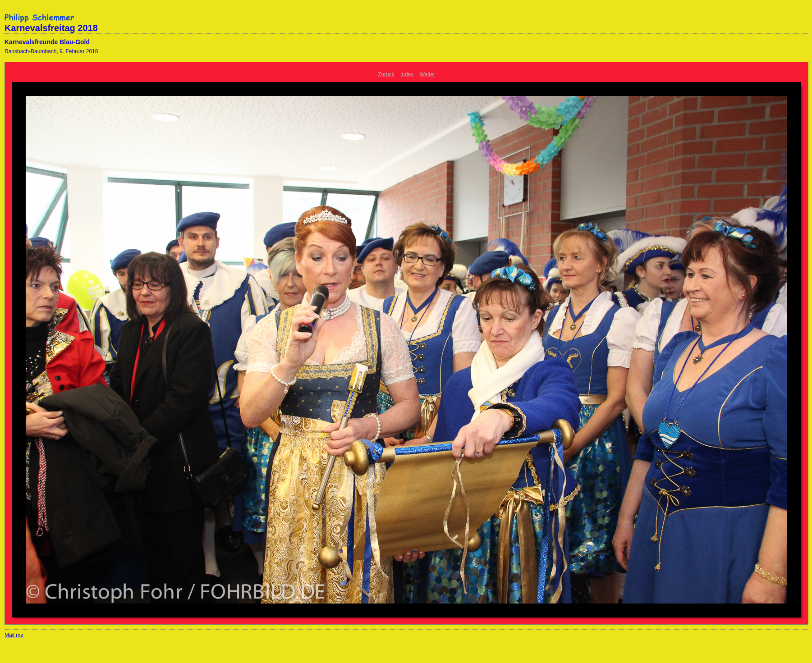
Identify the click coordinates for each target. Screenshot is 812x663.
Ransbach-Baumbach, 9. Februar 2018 (51, 51)
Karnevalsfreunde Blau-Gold (47, 42)
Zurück (386, 74)
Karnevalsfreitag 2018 (51, 28)
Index (407, 74)
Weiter (427, 74)
